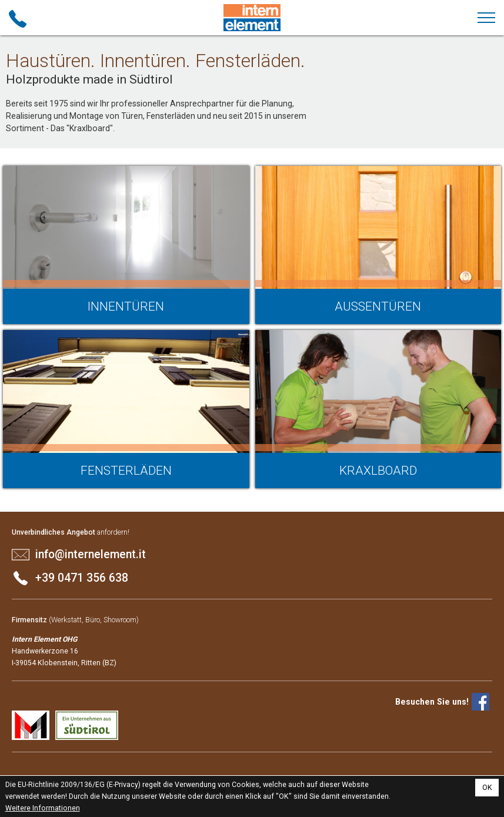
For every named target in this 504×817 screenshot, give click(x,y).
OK (487, 788)
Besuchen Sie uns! (432, 702)
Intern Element (252, 18)
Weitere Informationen (43, 808)
